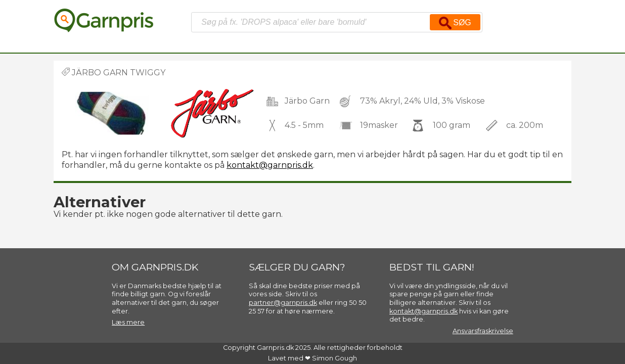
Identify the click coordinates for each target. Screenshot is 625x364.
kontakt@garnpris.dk (270, 165)
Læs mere (128, 322)
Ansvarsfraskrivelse (483, 331)
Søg (455, 23)
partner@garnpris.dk (283, 303)
